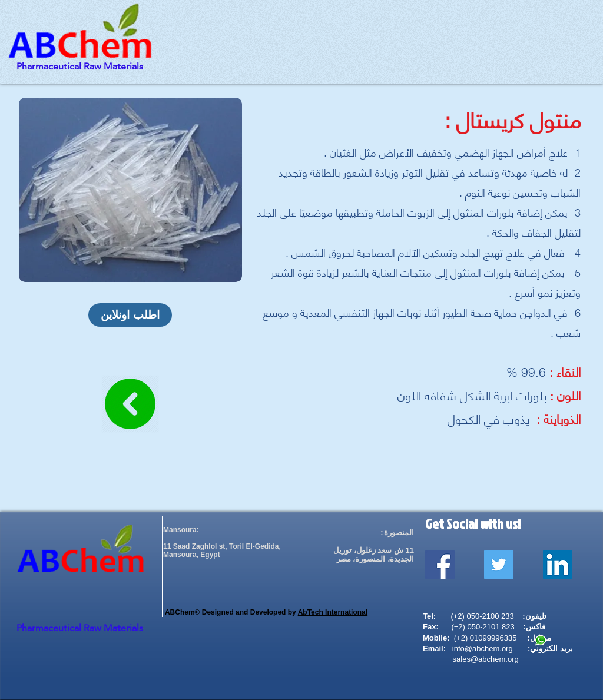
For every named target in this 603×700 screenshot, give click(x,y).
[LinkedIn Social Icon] (558, 565)
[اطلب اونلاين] (130, 315)
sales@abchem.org (486, 659)
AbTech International (333, 612)
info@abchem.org (483, 648)
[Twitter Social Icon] (499, 565)
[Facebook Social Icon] (440, 565)
